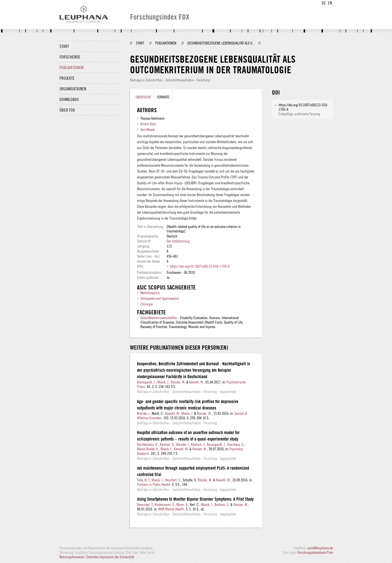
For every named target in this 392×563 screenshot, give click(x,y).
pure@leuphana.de (320, 548)
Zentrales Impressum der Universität (110, 557)
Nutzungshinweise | (73, 557)
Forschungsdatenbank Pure (315, 552)
